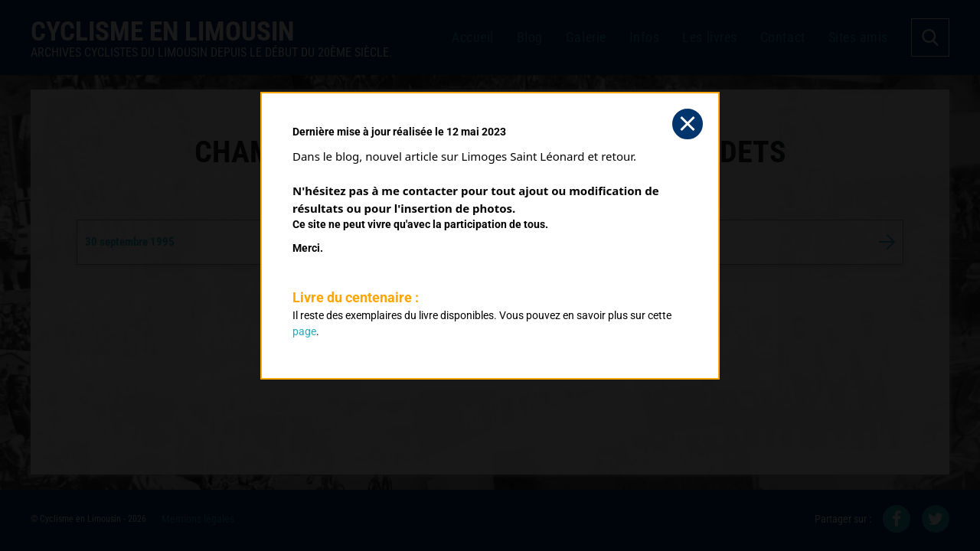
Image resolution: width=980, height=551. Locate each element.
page (304, 331)
